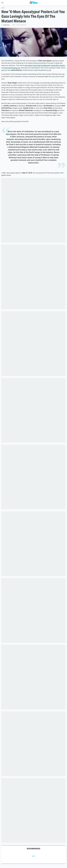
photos (62, 65)
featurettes (55, 65)
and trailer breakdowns (42, 65)
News (3, 8)
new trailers (29, 65)
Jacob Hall (6, 25)
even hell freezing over (12, 68)
